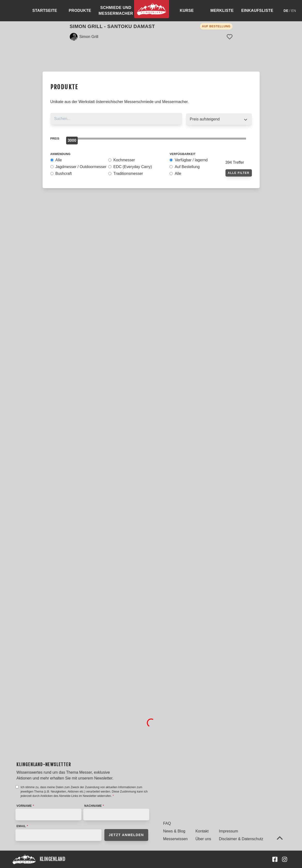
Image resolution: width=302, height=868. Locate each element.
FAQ (167, 823)
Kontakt (202, 831)
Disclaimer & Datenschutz (241, 839)
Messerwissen (175, 839)
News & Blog (174, 831)
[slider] (72, 141)
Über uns (203, 839)
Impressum (228, 831)
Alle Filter (239, 173)
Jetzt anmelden (126, 835)
